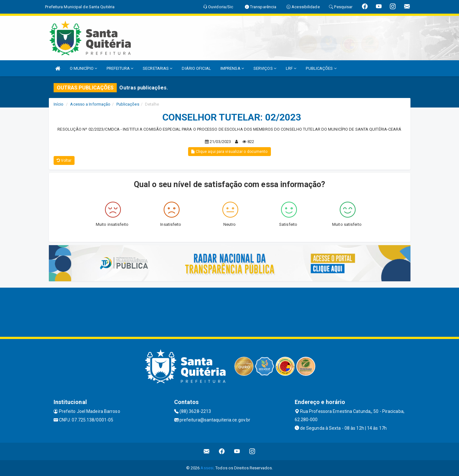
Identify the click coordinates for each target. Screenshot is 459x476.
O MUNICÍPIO (83, 68)
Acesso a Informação (90, 104)
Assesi (207, 468)
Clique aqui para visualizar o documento (229, 152)
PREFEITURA (120, 68)
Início (59, 104)
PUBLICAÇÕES (321, 68)
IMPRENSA (232, 68)
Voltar (64, 160)
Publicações (128, 104)
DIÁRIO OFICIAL (196, 68)
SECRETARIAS (157, 68)
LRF (291, 68)
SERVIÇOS (265, 68)
